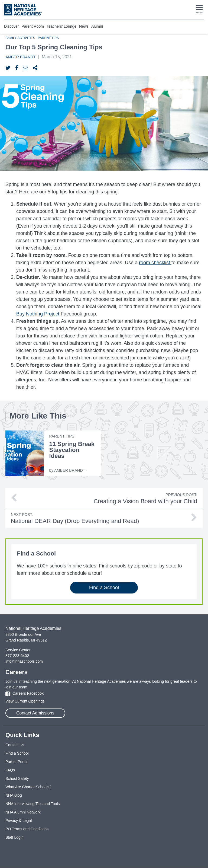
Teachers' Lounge (61, 26)
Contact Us (15, 745)
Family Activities (20, 38)
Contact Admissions (35, 713)
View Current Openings (25, 701)
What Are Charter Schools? (28, 787)
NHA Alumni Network (23, 812)
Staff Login (14, 837)
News (84, 26)
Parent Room (32, 26)
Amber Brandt (20, 57)
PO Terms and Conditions (27, 829)
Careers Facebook (25, 693)
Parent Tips (48, 38)
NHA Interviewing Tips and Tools (33, 804)
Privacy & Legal (19, 821)
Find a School (104, 588)
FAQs (10, 770)
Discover (11, 26)
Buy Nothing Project (38, 314)
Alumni (97, 26)
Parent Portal (17, 762)
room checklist (155, 263)
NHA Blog (14, 795)
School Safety (17, 778)
